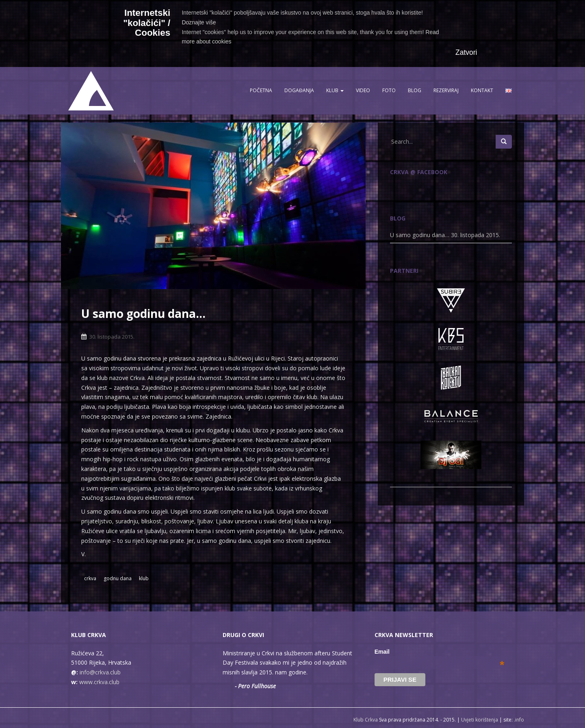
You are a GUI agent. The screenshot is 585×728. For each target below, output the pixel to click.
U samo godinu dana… (420, 235)
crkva (90, 578)
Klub (335, 90)
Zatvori (466, 52)
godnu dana (118, 578)
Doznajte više (199, 22)
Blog (415, 90)
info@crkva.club (100, 672)
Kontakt (482, 90)
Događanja (299, 90)
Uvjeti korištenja (480, 720)
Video (363, 90)
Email (440, 652)
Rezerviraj (446, 90)
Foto (389, 90)
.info (519, 720)
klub (144, 578)
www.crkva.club (99, 682)
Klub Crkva (366, 720)
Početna (261, 90)
